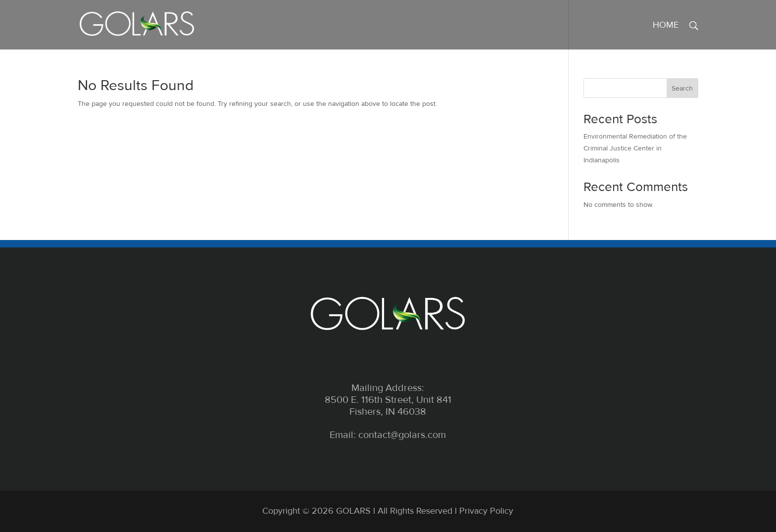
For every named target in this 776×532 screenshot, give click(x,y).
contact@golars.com (402, 435)
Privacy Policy (486, 511)
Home (666, 26)
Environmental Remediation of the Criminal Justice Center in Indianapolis (635, 148)
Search (682, 88)
